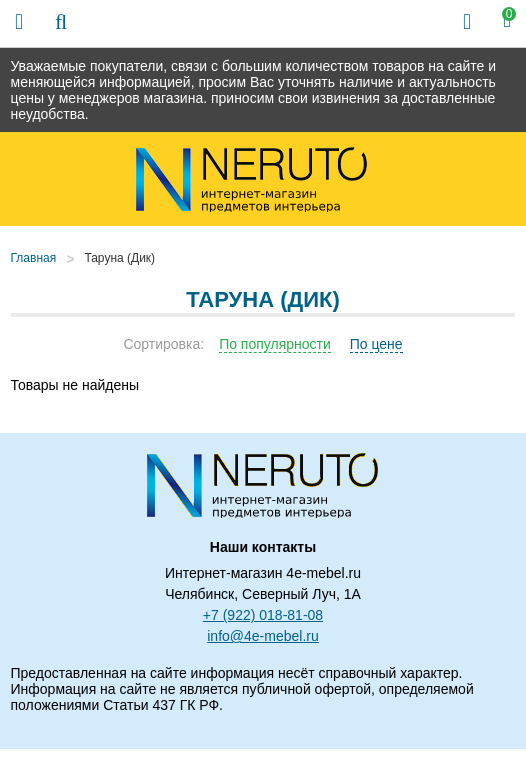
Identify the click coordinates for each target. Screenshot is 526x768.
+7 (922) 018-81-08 (263, 615)
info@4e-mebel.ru (263, 636)
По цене (376, 344)
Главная (34, 258)
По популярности (275, 344)
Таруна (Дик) (119, 258)
